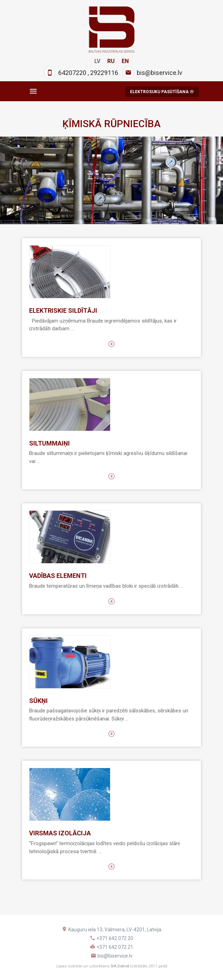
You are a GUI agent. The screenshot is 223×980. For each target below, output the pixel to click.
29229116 (104, 73)
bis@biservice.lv (160, 73)
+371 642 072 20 (115, 938)
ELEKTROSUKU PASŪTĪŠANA (162, 92)
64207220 (72, 73)
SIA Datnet (120, 966)
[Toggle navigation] (33, 91)
